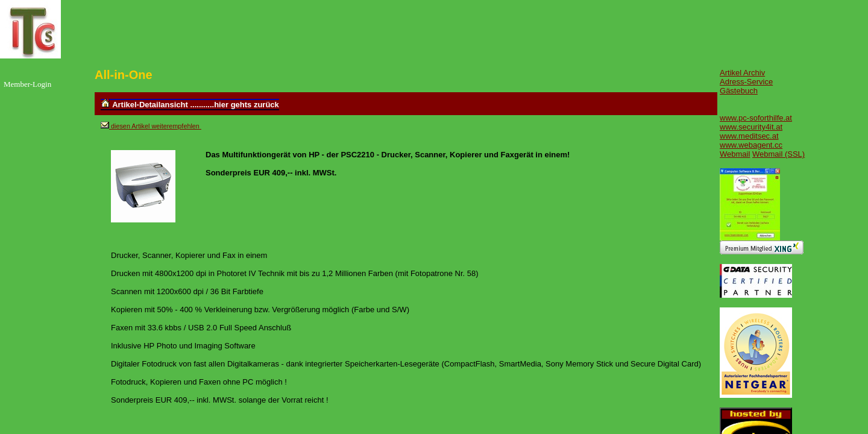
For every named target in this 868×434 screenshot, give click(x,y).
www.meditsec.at (749, 136)
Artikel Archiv (742, 73)
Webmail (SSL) (778, 154)
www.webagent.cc (751, 145)
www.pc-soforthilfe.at (756, 118)
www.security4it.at (751, 127)
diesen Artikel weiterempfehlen (155, 126)
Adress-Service (746, 82)
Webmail (735, 154)
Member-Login (27, 84)
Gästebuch (739, 91)
